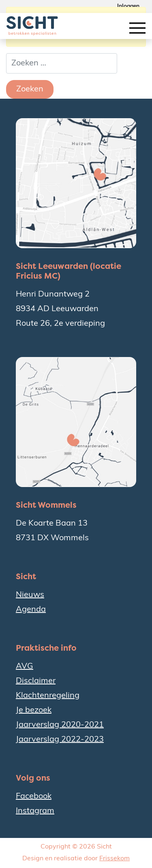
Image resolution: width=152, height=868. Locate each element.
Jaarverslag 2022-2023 (60, 740)
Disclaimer (36, 681)
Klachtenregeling (48, 696)
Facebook (34, 797)
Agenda (31, 610)
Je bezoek (34, 710)
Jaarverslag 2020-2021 (60, 725)
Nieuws (30, 595)
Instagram (35, 811)
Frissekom (115, 859)
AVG (25, 667)
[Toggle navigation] (137, 31)
